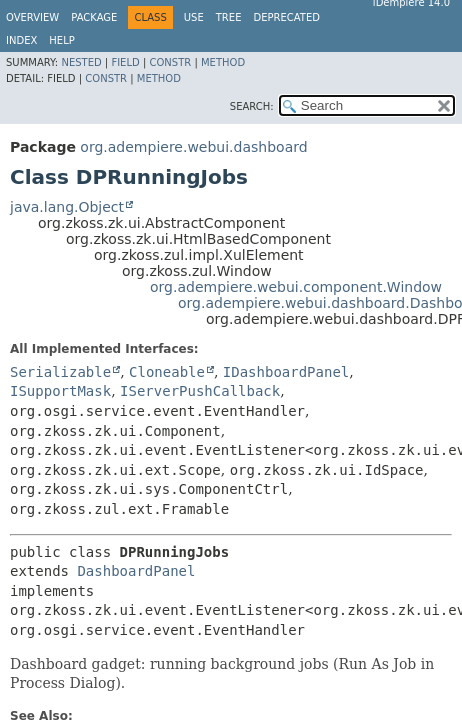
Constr (170, 62)
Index (21, 40)
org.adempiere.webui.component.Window (296, 287)
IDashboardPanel (286, 372)
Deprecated (286, 17)
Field (125, 62)
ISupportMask (60, 391)
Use (194, 17)
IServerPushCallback (200, 391)
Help (61, 40)
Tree (229, 17)
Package (94, 17)
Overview (32, 17)
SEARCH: (252, 106)
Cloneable (167, 372)
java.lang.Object (67, 207)
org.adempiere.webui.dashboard (193, 147)
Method (223, 62)
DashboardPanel (136, 571)
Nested (81, 62)
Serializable (60, 372)
